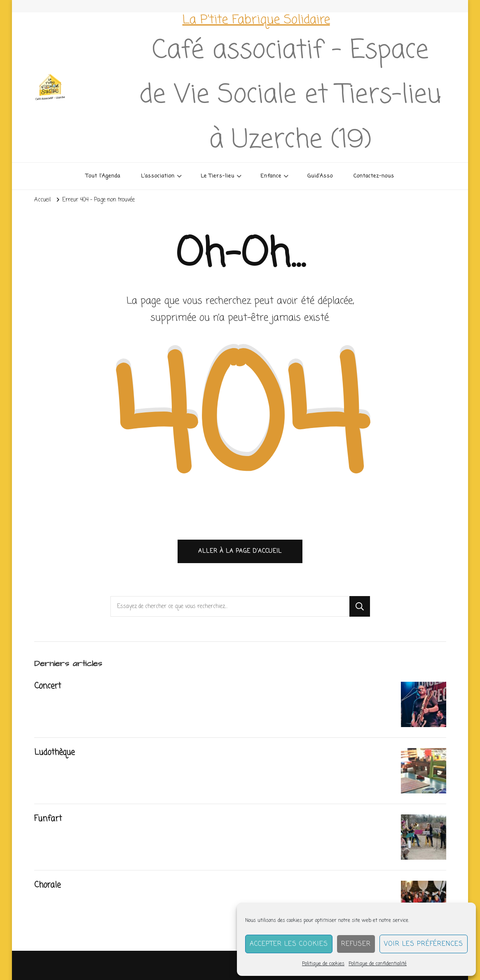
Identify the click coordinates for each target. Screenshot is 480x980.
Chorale (47, 885)
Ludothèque (54, 753)
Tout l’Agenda (103, 176)
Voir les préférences (424, 944)
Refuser (356, 944)
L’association (158, 176)
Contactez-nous (374, 176)
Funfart (48, 819)
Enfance (271, 176)
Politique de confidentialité (378, 964)
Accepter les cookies (289, 944)
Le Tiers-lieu (218, 176)
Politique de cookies (323, 964)
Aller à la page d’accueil (240, 551)
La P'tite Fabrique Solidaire (256, 20)
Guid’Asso (320, 176)
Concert (48, 686)
